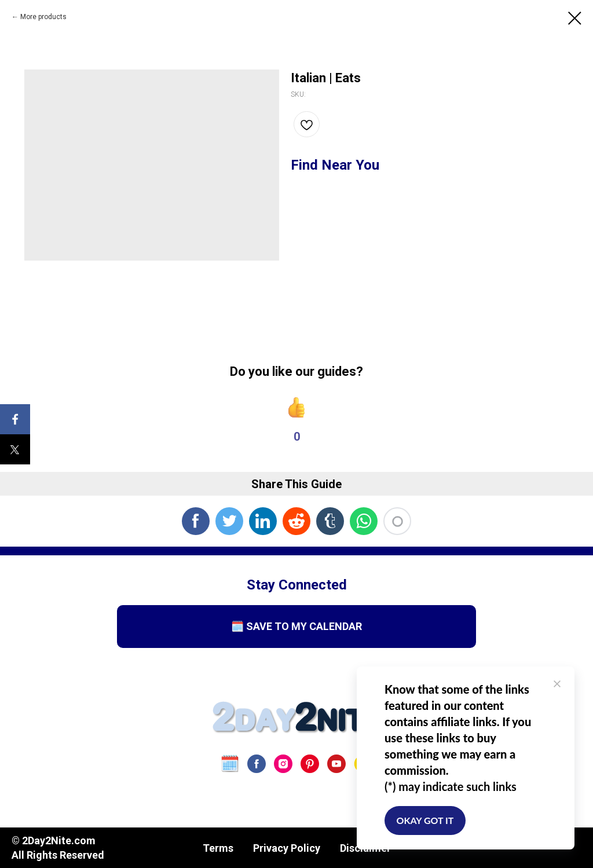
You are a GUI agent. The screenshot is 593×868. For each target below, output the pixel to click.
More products (43, 17)
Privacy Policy (287, 848)
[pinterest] (310, 764)
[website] (230, 764)
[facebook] (257, 764)
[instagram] (283, 764)
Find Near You (335, 165)
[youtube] (336, 764)
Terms (218, 848)
